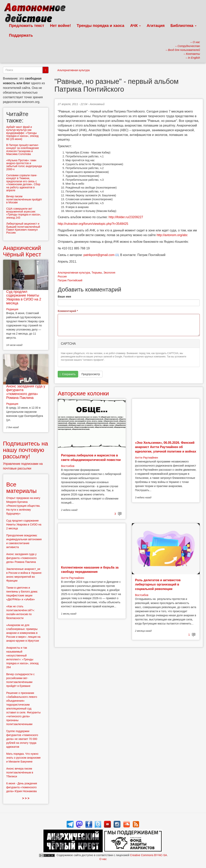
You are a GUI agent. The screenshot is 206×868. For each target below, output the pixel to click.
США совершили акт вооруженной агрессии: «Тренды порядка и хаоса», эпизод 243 (24, 213)
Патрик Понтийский (70, 280)
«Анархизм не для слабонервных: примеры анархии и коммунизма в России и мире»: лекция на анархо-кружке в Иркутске (23, 633)
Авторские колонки (83, 393)
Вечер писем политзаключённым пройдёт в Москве (24, 199)
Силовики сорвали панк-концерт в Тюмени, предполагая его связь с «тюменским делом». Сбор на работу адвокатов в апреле (23, 183)
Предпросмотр (91, 374)
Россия (62, 276)
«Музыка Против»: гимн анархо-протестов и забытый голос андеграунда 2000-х (24, 165)
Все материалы (21, 488)
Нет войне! (61, 26)
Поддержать (21, 35)
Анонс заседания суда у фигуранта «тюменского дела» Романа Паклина (26, 392)
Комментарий (68, 311)
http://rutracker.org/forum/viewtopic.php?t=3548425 (93, 224)
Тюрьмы (97, 273)
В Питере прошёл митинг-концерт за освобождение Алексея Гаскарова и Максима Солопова (23, 150)
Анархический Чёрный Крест (22, 251)
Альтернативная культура (73, 70)
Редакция (12, 309)
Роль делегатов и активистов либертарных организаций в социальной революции (158, 585)
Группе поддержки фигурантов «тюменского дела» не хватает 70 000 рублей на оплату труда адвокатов (22, 739)
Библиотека (183, 26)
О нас (103, 859)
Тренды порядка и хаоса (101, 26)
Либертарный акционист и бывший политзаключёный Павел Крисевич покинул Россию (23, 228)
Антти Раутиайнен (147, 458)
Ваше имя (64, 297)
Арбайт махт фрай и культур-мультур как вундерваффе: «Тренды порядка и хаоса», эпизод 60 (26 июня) (22, 133)
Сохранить (68, 374)
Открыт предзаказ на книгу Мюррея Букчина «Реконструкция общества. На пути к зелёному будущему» (23, 506)
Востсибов (68, 466)
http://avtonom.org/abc (172, 235)
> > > (26, 798)
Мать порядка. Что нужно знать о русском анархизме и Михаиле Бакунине (23, 758)
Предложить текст (27, 26)
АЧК (136, 26)
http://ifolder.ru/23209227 (126, 217)
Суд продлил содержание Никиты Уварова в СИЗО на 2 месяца (24, 297)
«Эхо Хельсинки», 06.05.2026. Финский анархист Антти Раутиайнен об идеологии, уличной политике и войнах (166, 447)
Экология (109, 273)
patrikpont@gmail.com (99, 255)
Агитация (156, 26)
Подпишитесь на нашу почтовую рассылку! (25, 450)
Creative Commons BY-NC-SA (148, 855)
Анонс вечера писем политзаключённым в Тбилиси (20, 772)
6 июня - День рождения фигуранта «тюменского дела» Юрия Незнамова (22, 787)
